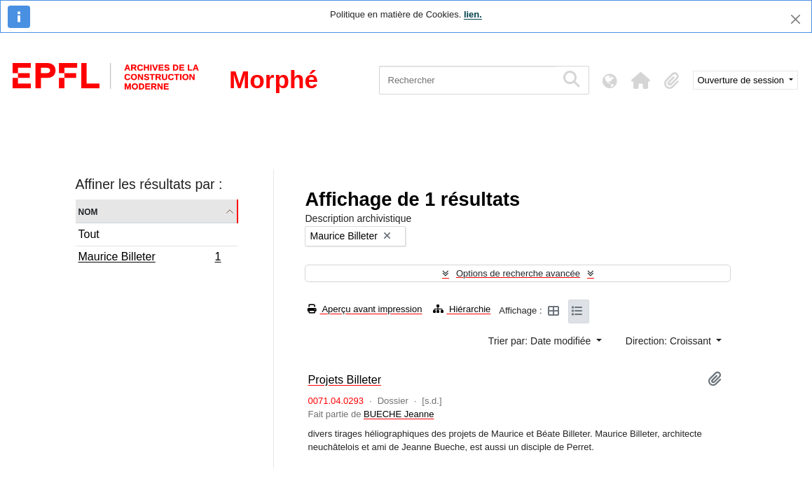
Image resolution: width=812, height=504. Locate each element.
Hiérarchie (462, 309)
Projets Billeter (344, 379)
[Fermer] (796, 19)
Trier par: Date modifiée (541, 341)
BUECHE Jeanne (399, 414)
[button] (641, 80)
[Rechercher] (468, 80)
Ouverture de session (742, 80)
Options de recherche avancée (518, 273)
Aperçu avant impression (365, 309)
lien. (473, 14)
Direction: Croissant (670, 341)
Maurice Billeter (150, 258)
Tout (89, 234)
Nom (88, 211)
